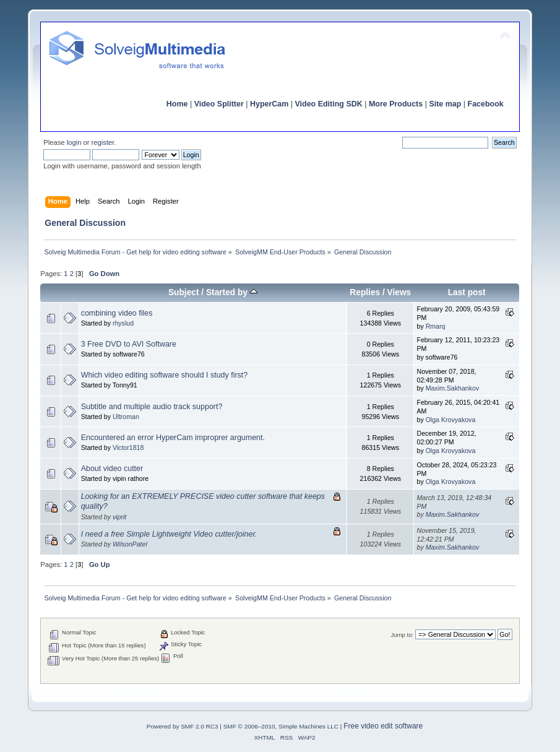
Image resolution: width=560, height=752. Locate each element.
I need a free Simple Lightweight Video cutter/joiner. (169, 534)
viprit (119, 517)
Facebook (486, 104)
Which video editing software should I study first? (165, 375)
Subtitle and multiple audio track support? (152, 407)
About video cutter (112, 469)
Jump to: (403, 635)
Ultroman (126, 417)
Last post (467, 292)
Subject (184, 292)
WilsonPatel (130, 544)
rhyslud (123, 323)
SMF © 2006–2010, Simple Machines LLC (281, 726)
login (74, 142)
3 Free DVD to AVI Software (129, 344)
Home (177, 104)
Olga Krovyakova (451, 420)
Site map (445, 104)
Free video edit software (383, 726)
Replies (365, 292)
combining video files (117, 313)
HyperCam (269, 104)
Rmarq (436, 326)
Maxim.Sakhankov (453, 388)
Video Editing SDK (329, 104)
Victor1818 (128, 447)
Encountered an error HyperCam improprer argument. (173, 438)
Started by (232, 292)
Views (399, 292)
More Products (396, 104)
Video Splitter (219, 104)
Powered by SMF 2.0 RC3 (183, 726)
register (103, 142)
